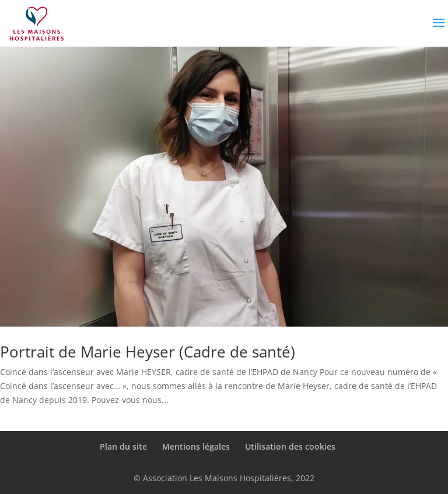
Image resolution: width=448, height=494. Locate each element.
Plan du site (123, 446)
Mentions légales (196, 446)
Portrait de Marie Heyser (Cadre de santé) (148, 352)
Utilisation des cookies (290, 446)
